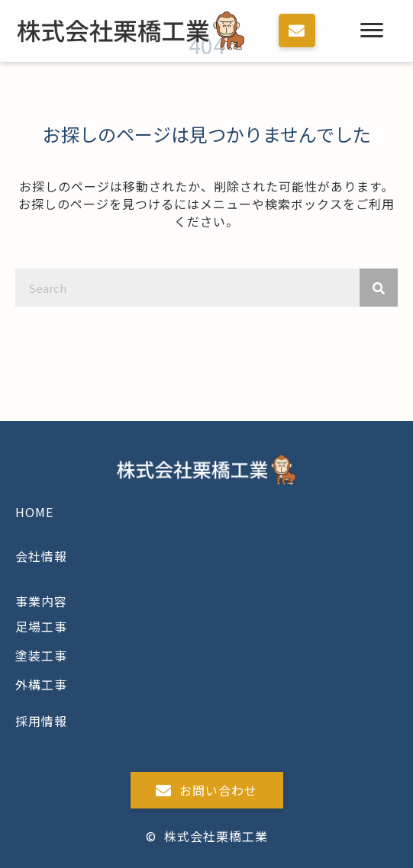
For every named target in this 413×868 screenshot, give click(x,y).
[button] (297, 31)
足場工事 (41, 626)
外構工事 (41, 684)
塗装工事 (41, 655)
